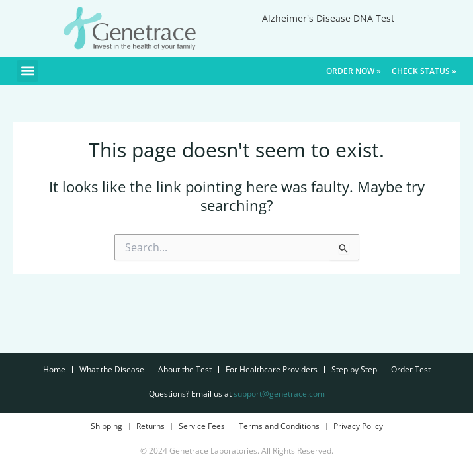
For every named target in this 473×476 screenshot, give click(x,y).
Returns (150, 426)
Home (54, 369)
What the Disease (112, 369)
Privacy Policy (358, 426)
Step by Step (354, 369)
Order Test (411, 369)
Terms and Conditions (279, 426)
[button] (27, 71)
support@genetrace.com (279, 394)
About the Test (185, 369)
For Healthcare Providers (272, 369)
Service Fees (202, 426)
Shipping (107, 426)
